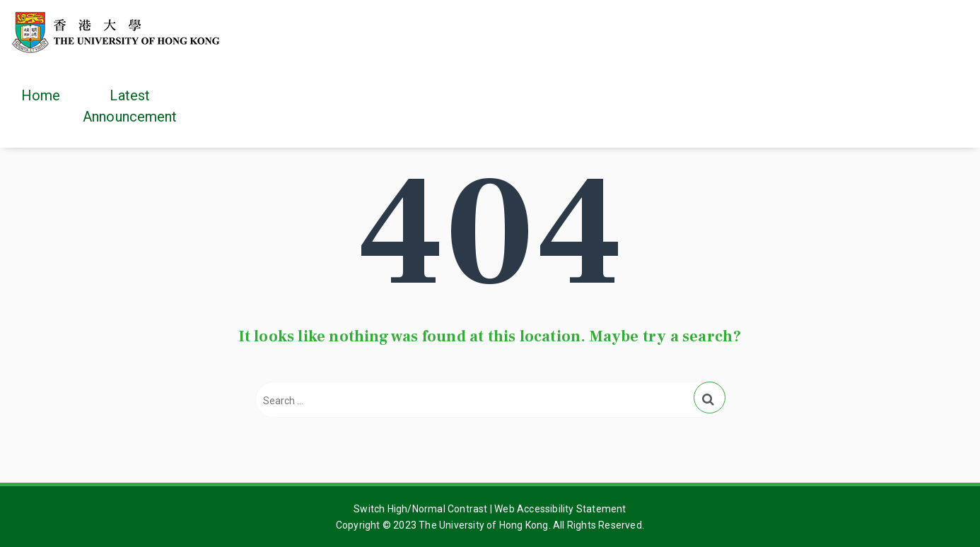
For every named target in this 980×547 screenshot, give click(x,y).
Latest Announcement (130, 106)
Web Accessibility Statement (560, 509)
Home (41, 95)
